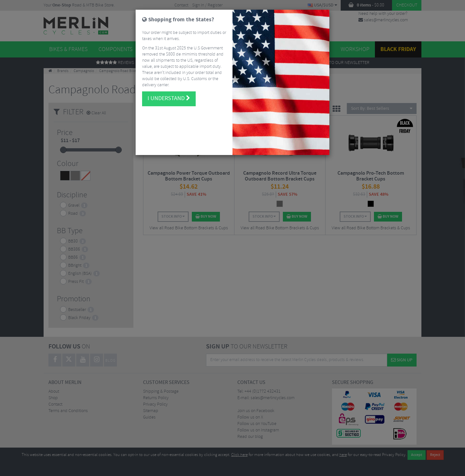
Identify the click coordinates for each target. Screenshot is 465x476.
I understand (169, 98)
